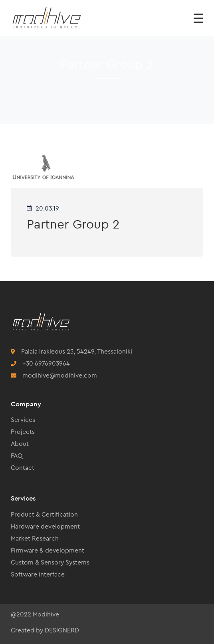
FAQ (17, 455)
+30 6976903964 (46, 363)
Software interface (38, 574)
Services (23, 419)
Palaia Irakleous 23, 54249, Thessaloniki (77, 351)
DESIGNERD (62, 630)
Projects (23, 431)
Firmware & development (48, 550)
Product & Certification (44, 514)
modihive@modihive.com (60, 375)
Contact (23, 467)
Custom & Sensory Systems (50, 562)
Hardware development (45, 526)
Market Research (35, 538)
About (20, 443)
